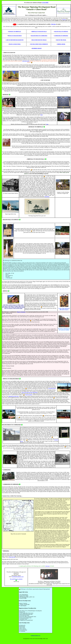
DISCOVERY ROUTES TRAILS (39, 40)
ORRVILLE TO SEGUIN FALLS (39, 32)
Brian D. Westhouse (21, 312)
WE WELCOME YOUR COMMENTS (39, 44)
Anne (47, 124)
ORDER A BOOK (61, 44)
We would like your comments (16, 579)
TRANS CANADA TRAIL (15, 44)
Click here (47, 566)
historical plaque (29, 395)
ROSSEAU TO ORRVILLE (14, 32)
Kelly (42, 115)
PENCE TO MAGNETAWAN (15, 36)
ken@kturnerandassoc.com (18, 577)
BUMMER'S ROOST (37, 48)
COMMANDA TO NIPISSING (61, 36)
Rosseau (64, 19)
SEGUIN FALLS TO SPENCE (61, 32)
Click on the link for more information (29, 392)
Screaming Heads (52, 388)
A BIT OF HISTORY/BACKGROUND (15, 40)
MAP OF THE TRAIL (61, 40)
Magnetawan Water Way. (14, 396)
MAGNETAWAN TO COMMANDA (39, 36)
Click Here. (47, 197)
